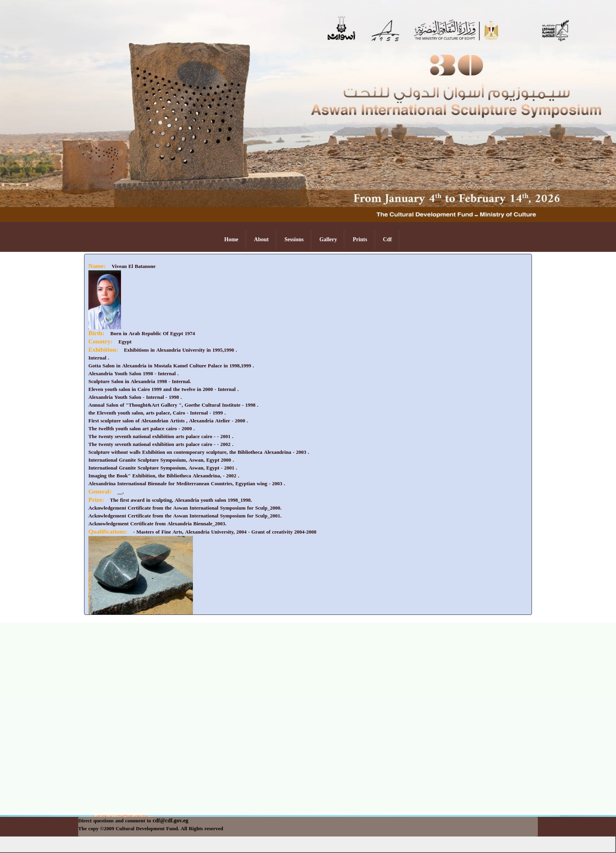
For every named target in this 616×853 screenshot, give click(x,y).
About (261, 239)
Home (231, 239)
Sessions (294, 239)
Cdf (388, 239)
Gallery (328, 239)
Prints (360, 239)
